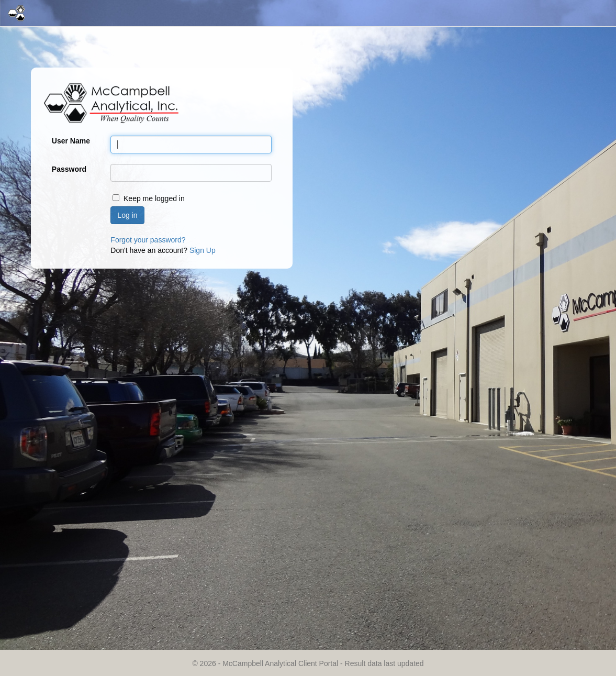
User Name (71, 141)
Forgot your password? (148, 240)
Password (69, 169)
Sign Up (203, 250)
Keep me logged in (154, 198)
